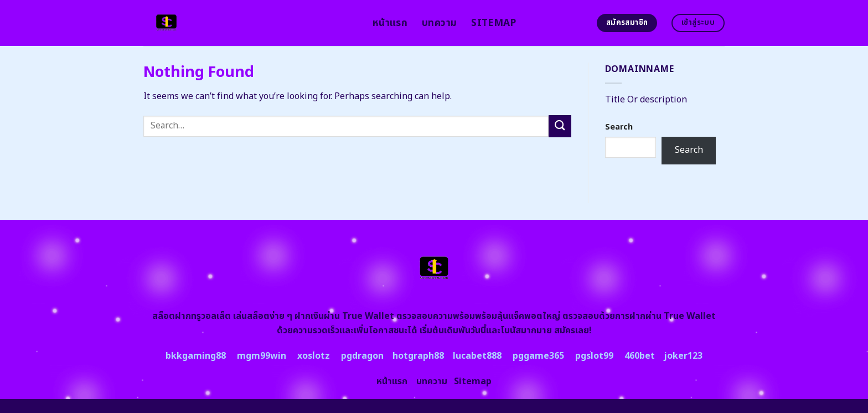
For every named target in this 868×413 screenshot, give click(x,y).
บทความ (439, 23)
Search (619, 127)
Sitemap (494, 23)
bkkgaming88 (196, 356)
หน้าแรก (390, 23)
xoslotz (314, 356)
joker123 (683, 356)
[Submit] (560, 126)
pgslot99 (594, 356)
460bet (640, 356)
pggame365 (538, 356)
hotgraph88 (418, 356)
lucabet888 (477, 356)
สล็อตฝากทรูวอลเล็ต (192, 316)
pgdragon (362, 356)
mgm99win (262, 356)
